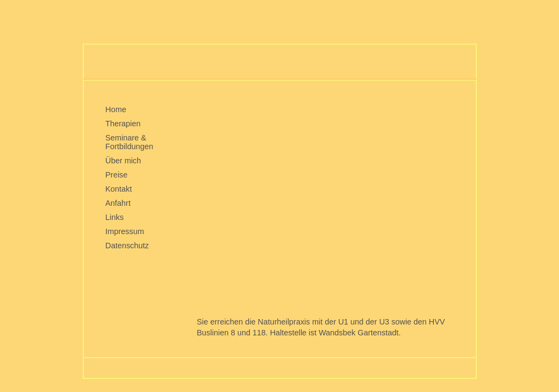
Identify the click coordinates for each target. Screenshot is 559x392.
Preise (117, 175)
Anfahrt (118, 203)
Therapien (123, 124)
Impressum (125, 231)
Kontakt (119, 189)
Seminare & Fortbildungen (130, 142)
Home (116, 109)
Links (115, 217)
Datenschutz (127, 246)
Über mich (124, 161)
